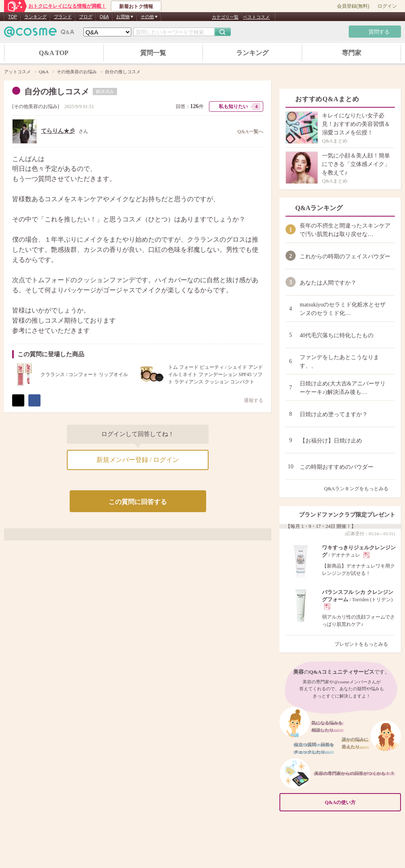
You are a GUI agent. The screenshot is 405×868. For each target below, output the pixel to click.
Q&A (104, 17)
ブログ (86, 17)
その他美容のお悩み (36, 106)
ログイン (387, 6)
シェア (34, 400)
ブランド (63, 17)
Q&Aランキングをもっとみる (359, 489)
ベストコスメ (256, 17)
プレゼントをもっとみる (365, 644)
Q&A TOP (54, 53)
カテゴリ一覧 (225, 17)
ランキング (35, 17)
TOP (13, 17)
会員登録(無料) (353, 6)
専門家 (352, 53)
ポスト (18, 400)
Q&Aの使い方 (360, 803)
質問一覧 (153, 53)
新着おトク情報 (136, 6)
